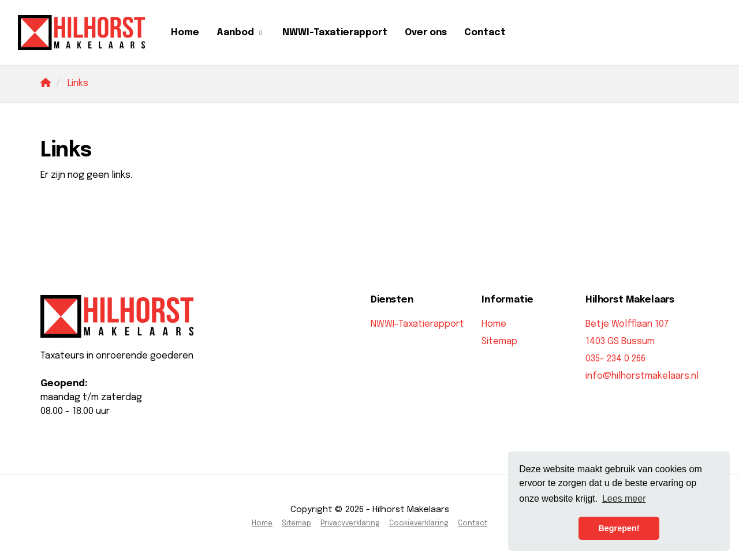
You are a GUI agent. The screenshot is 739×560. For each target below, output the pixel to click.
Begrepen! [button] (619, 528)
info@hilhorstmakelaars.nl (642, 376)
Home (185, 33)
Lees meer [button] (624, 499)
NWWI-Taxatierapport (335, 33)
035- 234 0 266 (615, 359)
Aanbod (241, 33)
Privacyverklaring (350, 524)
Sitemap (499, 341)
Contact (485, 33)
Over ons (426, 33)
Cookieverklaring (419, 524)
